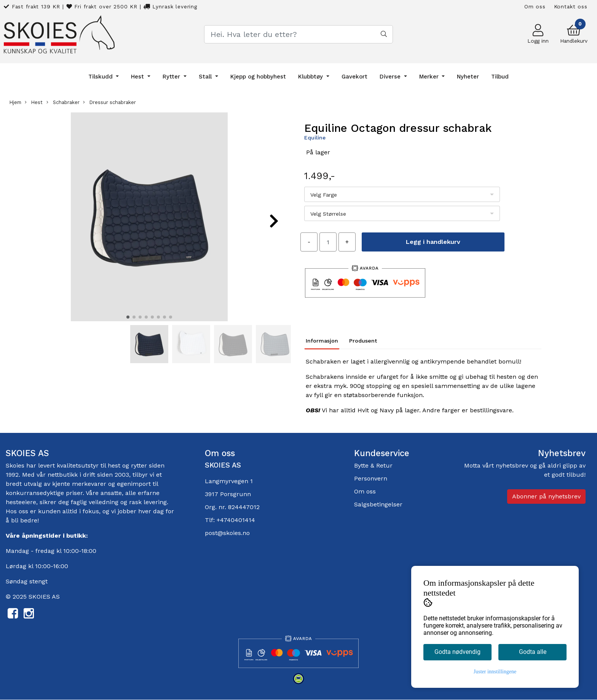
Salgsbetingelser (378, 504)
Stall (206, 77)
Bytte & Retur (373, 465)
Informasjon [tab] (322, 341)
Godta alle (533, 652)
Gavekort (354, 77)
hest (115, 465)
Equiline (315, 138)
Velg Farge (324, 195)
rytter (139, 465)
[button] (128, 317)
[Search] (298, 34)
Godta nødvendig (457, 652)
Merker (430, 77)
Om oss (535, 6)
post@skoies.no (227, 533)
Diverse (391, 77)
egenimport (134, 484)
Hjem (15, 102)
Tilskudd (101, 77)
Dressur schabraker (109, 103)
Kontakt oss (571, 6)
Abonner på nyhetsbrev (546, 496)
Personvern (371, 478)
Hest (138, 77)
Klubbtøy (311, 77)
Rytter (172, 77)
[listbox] (402, 194)
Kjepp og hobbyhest (258, 77)
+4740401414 (236, 520)
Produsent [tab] (363, 341)
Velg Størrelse (328, 214)
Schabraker (63, 103)
